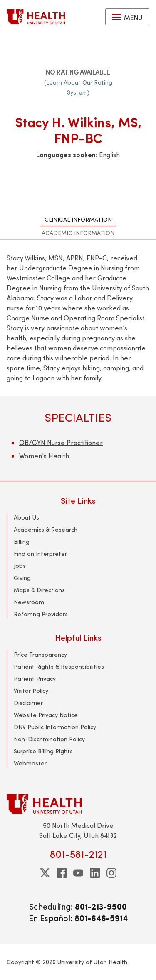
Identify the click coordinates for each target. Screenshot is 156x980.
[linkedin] (95, 873)
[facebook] (62, 873)
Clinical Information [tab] (78, 219)
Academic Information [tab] (78, 233)
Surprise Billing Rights (43, 751)
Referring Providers (41, 614)
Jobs (20, 566)
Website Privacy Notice (46, 715)
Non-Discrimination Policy (49, 739)
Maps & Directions (39, 590)
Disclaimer (28, 703)
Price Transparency (40, 654)
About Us (26, 517)
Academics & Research (46, 529)
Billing (22, 541)
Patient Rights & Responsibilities (59, 666)
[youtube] (78, 873)
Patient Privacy (35, 679)
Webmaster (30, 763)
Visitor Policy (31, 691)
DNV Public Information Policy (55, 727)
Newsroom (29, 602)
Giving (22, 578)
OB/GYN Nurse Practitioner (61, 442)
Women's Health (44, 456)
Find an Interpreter (40, 554)
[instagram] (111, 873)
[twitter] (45, 873)
